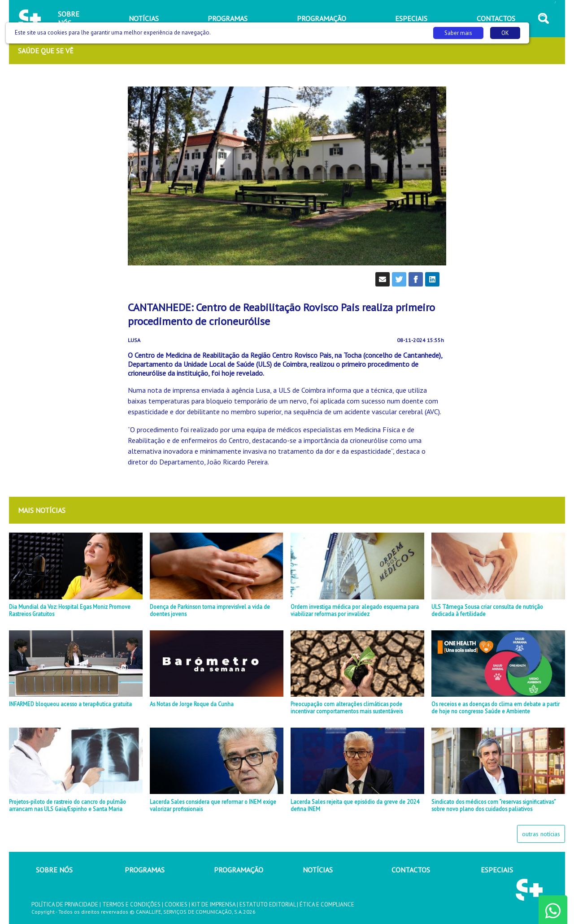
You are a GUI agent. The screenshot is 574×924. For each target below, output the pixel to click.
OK (505, 33)
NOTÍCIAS (318, 870)
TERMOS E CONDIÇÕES (131, 904)
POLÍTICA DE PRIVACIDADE (65, 904)
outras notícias (541, 834)
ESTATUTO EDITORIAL (267, 904)
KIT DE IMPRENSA (213, 904)
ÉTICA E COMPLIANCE (327, 904)
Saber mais (458, 33)
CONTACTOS (411, 870)
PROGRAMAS (145, 870)
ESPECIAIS (497, 870)
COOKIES (176, 904)
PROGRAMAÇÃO (239, 870)
